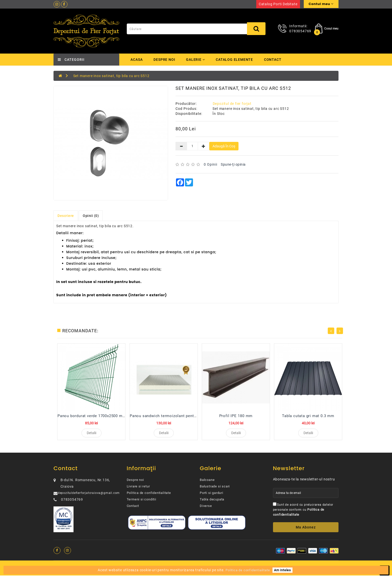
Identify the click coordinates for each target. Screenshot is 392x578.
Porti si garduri (211, 495)
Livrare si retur (138, 489)
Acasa (137, 60)
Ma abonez (306, 530)
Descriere (66, 216)
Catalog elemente (236, 60)
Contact (275, 60)
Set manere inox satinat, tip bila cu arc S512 (111, 76)
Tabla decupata (212, 502)
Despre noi (164, 60)
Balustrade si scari (215, 489)
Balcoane (207, 482)
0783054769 (300, 31)
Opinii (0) (91, 216)
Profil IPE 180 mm (236, 416)
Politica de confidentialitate (149, 495)
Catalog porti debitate (278, 4)
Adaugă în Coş (224, 146)
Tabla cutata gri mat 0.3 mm (308, 416)
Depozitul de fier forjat (232, 104)
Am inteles (282, 570)
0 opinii (210, 164)
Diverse (206, 508)
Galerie (196, 60)
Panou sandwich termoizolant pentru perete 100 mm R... (182, 416)
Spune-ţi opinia (233, 164)
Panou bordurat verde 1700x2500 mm (92, 416)
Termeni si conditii (141, 502)
